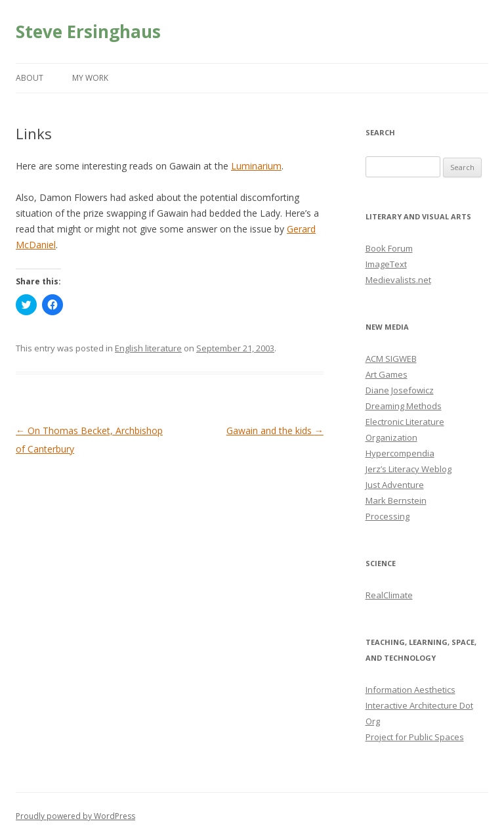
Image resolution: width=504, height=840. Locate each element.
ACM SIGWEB (391, 359)
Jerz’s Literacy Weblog (409, 469)
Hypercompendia (400, 453)
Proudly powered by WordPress (75, 816)
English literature (148, 348)
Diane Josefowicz (400, 390)
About (30, 78)
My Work (90, 78)
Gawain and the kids (275, 431)
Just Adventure (395, 485)
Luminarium (256, 166)
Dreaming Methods (404, 406)
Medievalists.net (398, 280)
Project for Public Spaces (415, 737)
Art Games (387, 374)
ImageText (386, 264)
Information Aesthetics (410, 690)
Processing (388, 516)
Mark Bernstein (396, 500)
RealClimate (389, 595)
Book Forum (389, 248)
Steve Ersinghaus (88, 32)
